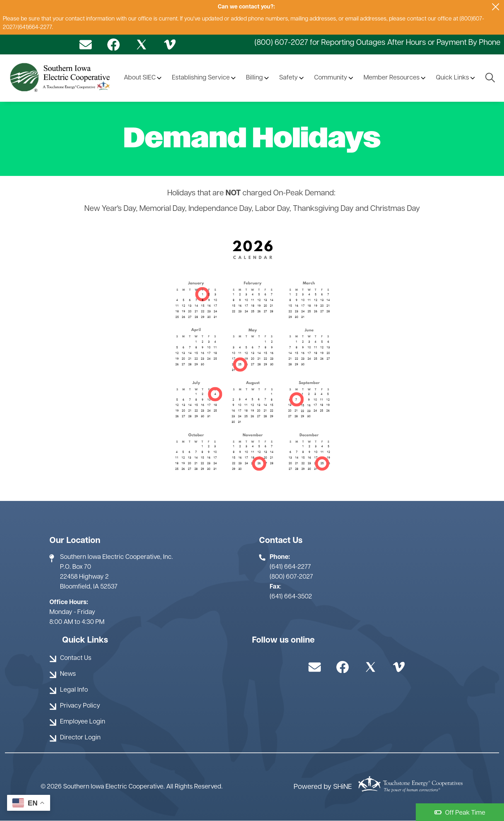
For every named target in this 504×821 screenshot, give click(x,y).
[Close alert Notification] (496, 7)
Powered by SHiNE (323, 787)
